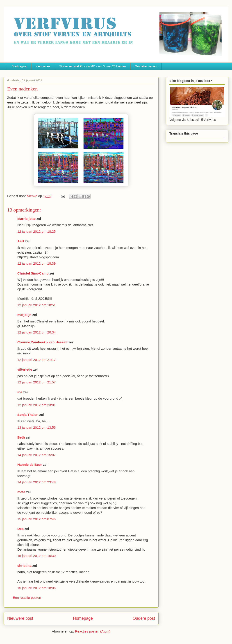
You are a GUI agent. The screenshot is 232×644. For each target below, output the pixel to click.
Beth (21, 437)
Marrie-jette (26, 219)
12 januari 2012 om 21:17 (36, 360)
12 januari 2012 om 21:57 (36, 382)
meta (21, 492)
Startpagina (19, 66)
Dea (20, 529)
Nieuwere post (20, 618)
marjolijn (24, 315)
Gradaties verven (146, 66)
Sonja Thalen (28, 415)
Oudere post (144, 618)
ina (20, 392)
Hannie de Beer (30, 465)
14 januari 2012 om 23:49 (36, 482)
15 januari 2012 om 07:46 (36, 519)
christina (24, 566)
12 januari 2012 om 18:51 (36, 305)
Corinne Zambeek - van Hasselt (42, 342)
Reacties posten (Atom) (93, 631)
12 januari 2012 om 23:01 (36, 405)
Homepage (83, 618)
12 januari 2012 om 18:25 (36, 231)
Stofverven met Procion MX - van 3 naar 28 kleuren (93, 66)
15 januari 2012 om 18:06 (36, 588)
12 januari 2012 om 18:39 (36, 263)
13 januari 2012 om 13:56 (36, 427)
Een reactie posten (27, 598)
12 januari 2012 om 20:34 (36, 332)
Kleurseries (43, 66)
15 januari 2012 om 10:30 (36, 556)
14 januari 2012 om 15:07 (36, 455)
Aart (21, 241)
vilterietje (25, 369)
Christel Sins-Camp (33, 273)
